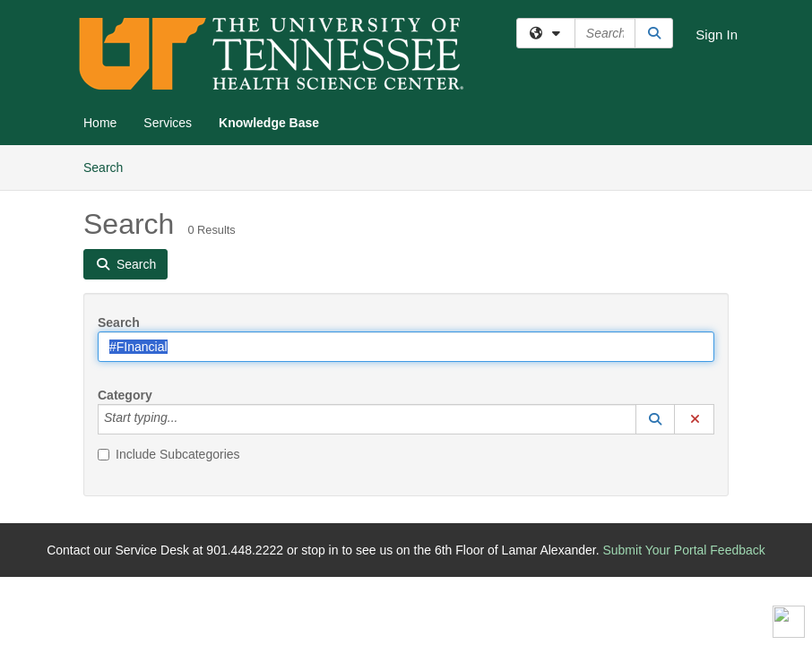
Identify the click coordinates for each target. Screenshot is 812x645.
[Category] (187, 419)
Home (100, 123)
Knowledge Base (269, 123)
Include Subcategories (169, 454)
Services (168, 123)
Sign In (717, 34)
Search (110, 166)
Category (125, 395)
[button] (655, 419)
